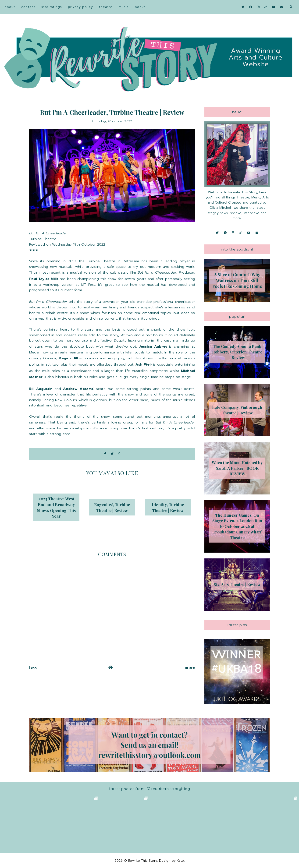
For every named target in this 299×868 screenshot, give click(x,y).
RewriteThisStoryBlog (169, 789)
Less (33, 667)
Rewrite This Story (143, 861)
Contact (28, 7)
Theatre (106, 7)
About (10, 7)
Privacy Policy (80, 7)
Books (140, 7)
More (190, 667)
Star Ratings (52, 7)
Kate (180, 861)
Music (124, 7)
